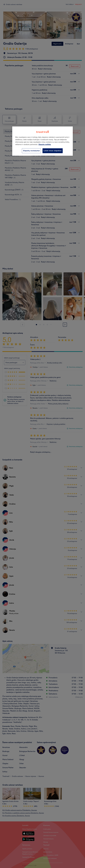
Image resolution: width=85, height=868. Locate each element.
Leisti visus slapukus (53, 151)
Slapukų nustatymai (31, 151)
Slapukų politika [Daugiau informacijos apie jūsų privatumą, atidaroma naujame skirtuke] (45, 144)
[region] (42, 141)
